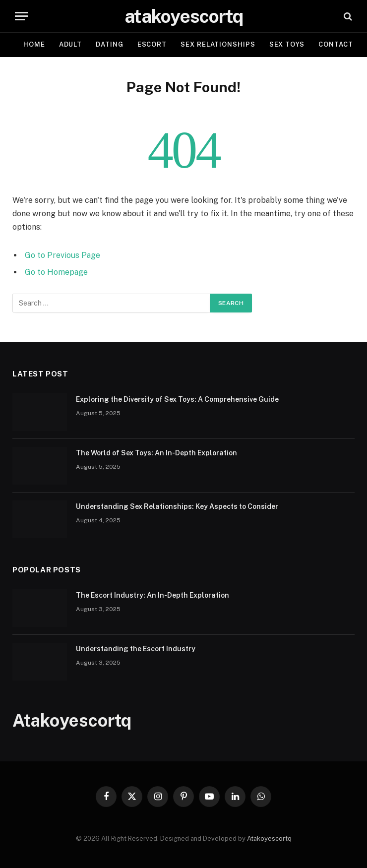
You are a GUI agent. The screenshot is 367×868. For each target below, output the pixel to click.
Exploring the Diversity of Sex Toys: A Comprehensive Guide (177, 399)
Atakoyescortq (269, 838)
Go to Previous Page (62, 255)
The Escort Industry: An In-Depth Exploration (153, 595)
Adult (71, 44)
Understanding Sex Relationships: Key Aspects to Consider (177, 506)
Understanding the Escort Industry (136, 649)
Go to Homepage (56, 272)
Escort (152, 44)
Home (34, 44)
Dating (109, 44)
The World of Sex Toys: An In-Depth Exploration (156, 453)
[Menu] (21, 16)
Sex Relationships (218, 44)
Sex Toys (287, 44)
